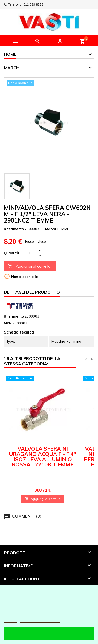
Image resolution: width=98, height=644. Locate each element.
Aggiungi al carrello (29, 266)
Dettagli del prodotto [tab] (32, 292)
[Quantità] (30, 253)
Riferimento (14, 229)
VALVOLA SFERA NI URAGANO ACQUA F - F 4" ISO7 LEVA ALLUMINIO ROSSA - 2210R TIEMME (43, 456)
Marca (51, 229)
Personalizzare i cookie (40, 620)
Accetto (49, 633)
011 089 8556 (33, 4)
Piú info (10, 620)
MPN (8, 323)
